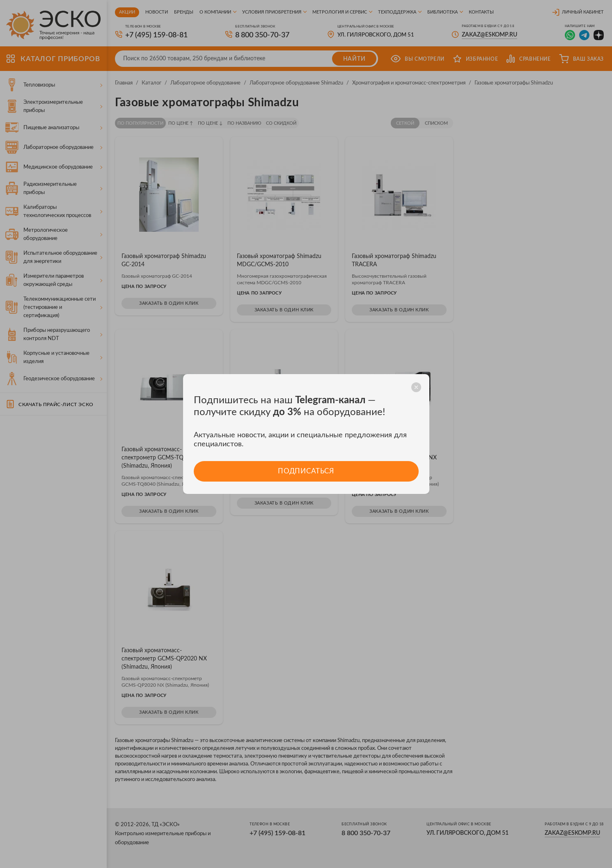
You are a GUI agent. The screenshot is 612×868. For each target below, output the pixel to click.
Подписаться (306, 471)
